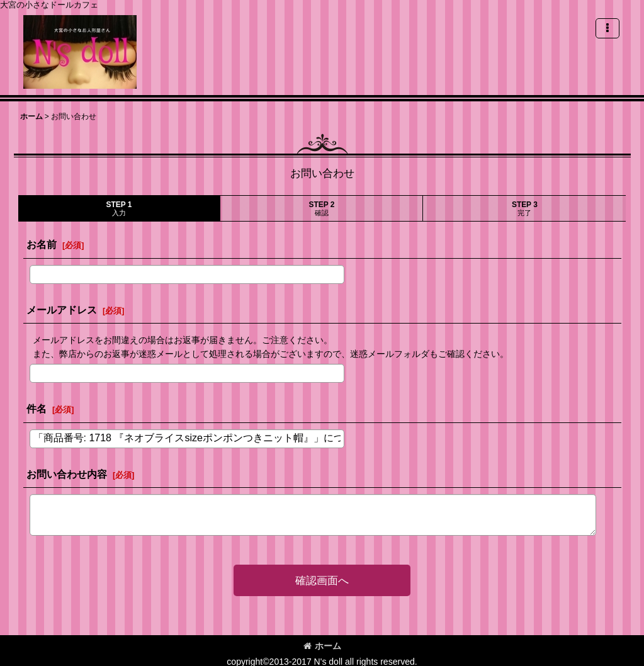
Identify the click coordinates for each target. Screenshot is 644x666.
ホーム (322, 646)
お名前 (42, 244)
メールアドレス (62, 310)
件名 (37, 409)
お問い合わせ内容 (67, 474)
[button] (607, 28)
